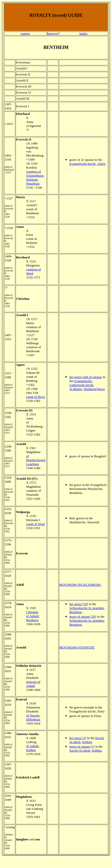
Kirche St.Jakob (80, 750)
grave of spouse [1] (82, 746)
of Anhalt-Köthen (33, 748)
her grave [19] (79, 604)
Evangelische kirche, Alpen (87, 164)
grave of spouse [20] (83, 617)
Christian (32, 612)
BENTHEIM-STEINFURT (77, 647)
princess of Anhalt (33, 684)
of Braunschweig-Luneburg (36, 460)
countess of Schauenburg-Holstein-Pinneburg (35, 177)
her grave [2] (78, 738)
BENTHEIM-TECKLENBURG (80, 585)
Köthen (87, 742)
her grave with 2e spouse (86, 377)
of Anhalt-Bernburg (33, 618)
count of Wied (35, 524)
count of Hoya (35, 397)
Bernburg (76, 612)
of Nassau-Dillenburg (33, 717)
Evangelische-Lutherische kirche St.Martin (82, 385)
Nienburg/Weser (94, 389)
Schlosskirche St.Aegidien (87, 608)
